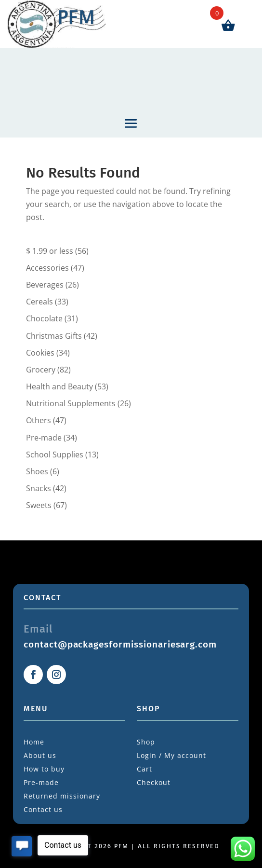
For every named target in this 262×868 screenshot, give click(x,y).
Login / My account (171, 755)
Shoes (37, 471)
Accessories (47, 268)
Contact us (43, 809)
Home (34, 742)
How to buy (44, 769)
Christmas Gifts (54, 336)
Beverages (45, 285)
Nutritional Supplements (71, 403)
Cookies (40, 353)
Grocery (41, 370)
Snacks (39, 488)
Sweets (39, 505)
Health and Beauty (59, 386)
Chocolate (44, 318)
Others (39, 420)
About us (40, 755)
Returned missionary (62, 796)
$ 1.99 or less (50, 251)
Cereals (39, 302)
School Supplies (55, 455)
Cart (144, 769)
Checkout (154, 782)
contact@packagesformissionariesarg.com (120, 644)
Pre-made (44, 438)
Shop (146, 742)
